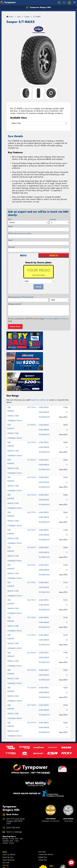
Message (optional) (15, 304)
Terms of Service (63, 319)
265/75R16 (32, 469)
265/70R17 (32, 539)
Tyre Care (6, 837)
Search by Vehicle (9, 829)
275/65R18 (32, 662)
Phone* (20, 233)
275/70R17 (32, 557)
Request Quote (15, 327)
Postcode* (12, 247)
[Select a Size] (38, 123)
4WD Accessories (9, 853)
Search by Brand (8, 834)
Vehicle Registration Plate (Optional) (21, 297)
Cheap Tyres (43, 834)
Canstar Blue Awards (46, 829)
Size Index (42, 826)
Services (6, 850)
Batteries (5, 856)
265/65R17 (32, 522)
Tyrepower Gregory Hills (39, 7)
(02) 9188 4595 (13, 802)
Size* (10, 219)
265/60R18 (32, 627)
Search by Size (8, 831)
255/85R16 (32, 434)
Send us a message (14, 806)
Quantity (53, 219)
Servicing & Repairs (9, 861)
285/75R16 (32, 487)
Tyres (5, 826)
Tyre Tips (6, 840)
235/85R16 (32, 399)
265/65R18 (32, 644)
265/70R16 (32, 452)
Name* (11, 226)
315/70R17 (32, 609)
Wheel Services (8, 867)
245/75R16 (32, 417)
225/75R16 (32, 382)
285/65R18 (32, 697)
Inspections (6, 858)
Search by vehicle (38, 374)
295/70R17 (32, 592)
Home (10, 17)
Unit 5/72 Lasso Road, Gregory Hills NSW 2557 (16, 795)
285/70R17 (32, 574)
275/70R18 (32, 679)
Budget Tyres (43, 831)
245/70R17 (32, 504)
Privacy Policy (49, 319)
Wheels (6, 842)
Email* (10, 240)
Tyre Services (7, 864)
